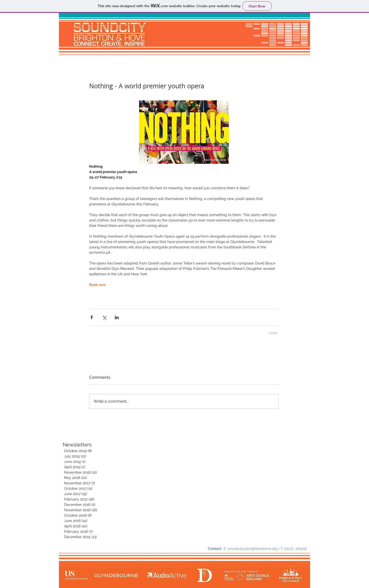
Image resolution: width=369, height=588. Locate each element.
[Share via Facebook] (92, 317)
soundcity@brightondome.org (253, 549)
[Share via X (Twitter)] (104, 317)
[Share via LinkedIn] (117, 317)
